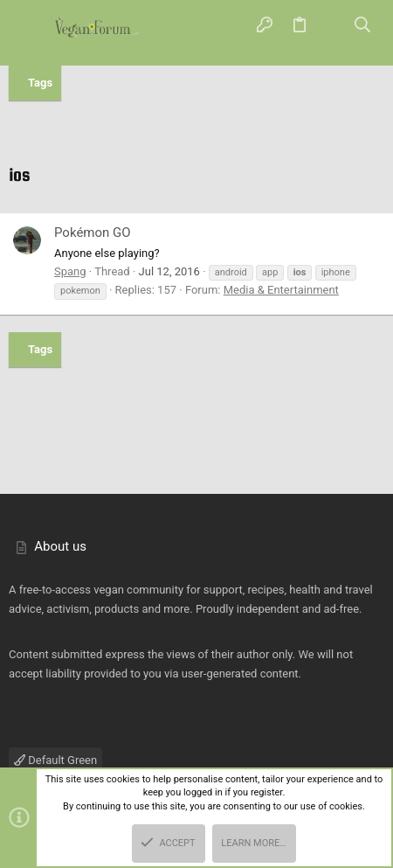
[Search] (363, 26)
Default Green (55, 760)
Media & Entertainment (281, 290)
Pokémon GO (93, 233)
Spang (70, 271)
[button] (31, 26)
